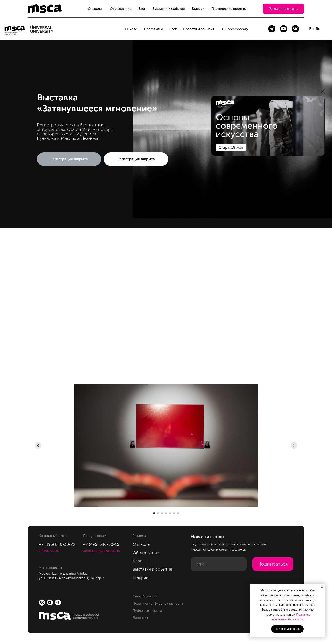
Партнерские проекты (229, 9)
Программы (153, 29)
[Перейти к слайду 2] (158, 513)
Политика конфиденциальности (158, 604)
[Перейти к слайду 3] (162, 513)
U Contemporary (235, 29)
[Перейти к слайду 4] (166, 513)
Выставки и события (169, 9)
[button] (283, 9)
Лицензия (140, 618)
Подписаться (273, 564)
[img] (268, 126)
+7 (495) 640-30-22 (57, 544)
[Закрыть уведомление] (322, 587)
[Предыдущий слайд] (38, 445)
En (311, 29)
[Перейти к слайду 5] (170, 513)
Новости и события (199, 29)
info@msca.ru (49, 551)
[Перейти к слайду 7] (178, 513)
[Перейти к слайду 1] (154, 513)
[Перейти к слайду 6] (174, 513)
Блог (142, 9)
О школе (95, 9)
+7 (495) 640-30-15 (101, 544)
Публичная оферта (147, 611)
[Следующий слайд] (294, 445)
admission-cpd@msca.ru (102, 551)
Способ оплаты (145, 596)
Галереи (198, 9)
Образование (121, 9)
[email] (219, 564)
